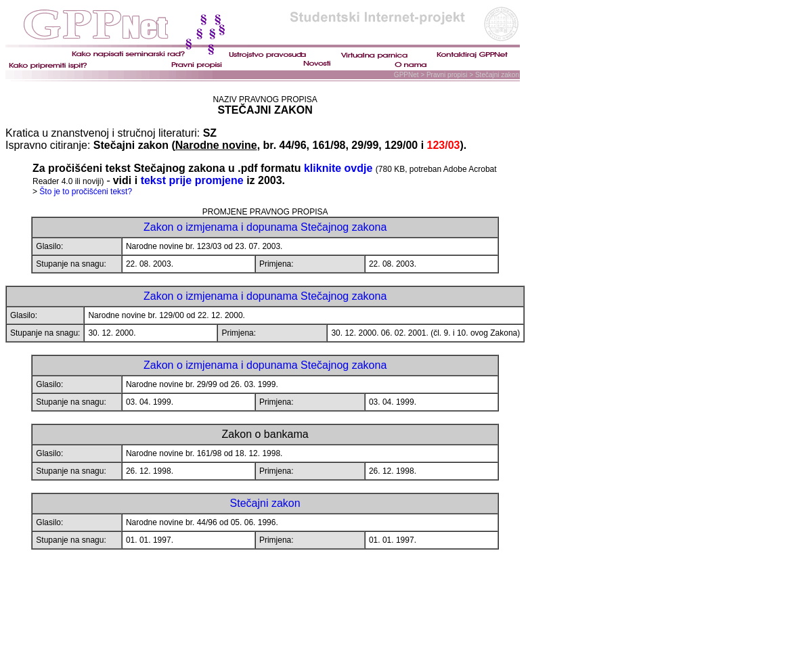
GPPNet (407, 75)
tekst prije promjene (194, 180)
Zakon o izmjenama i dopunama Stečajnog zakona (265, 227)
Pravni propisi (447, 75)
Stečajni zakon (265, 503)
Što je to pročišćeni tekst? (86, 192)
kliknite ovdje (338, 168)
